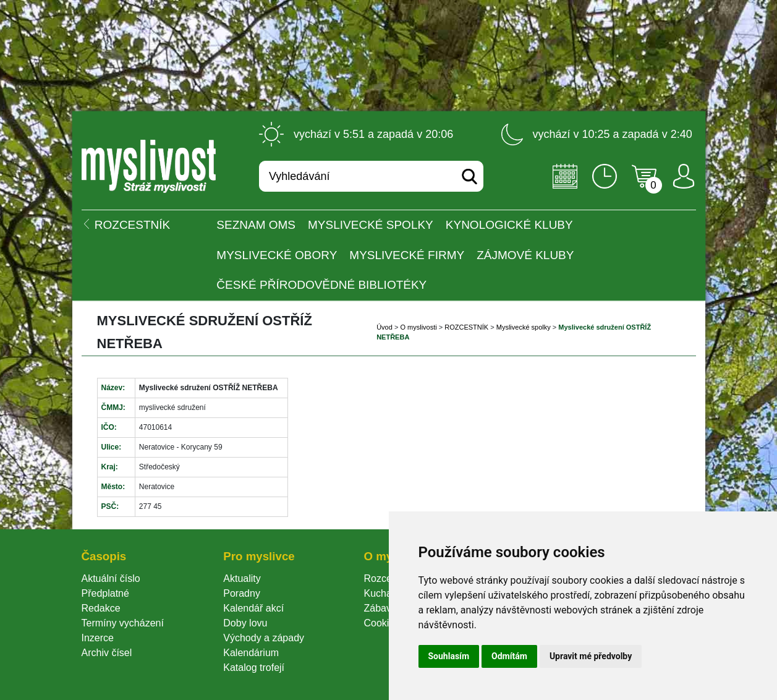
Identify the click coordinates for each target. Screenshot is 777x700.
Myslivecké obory (277, 255)
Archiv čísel (107, 653)
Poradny (242, 593)
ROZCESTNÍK (466, 327)
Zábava (380, 608)
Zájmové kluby (525, 255)
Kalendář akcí (253, 608)
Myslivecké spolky (371, 225)
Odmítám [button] (509, 656)
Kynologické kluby (509, 225)
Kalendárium (251, 653)
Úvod (384, 327)
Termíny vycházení (123, 623)
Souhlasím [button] (449, 656)
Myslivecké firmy (407, 255)
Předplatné (105, 593)
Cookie (381, 623)
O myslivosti (418, 327)
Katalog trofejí (254, 668)
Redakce (101, 608)
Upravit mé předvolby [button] (591, 656)
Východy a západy (264, 638)
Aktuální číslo (111, 578)
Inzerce (98, 638)
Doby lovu (245, 623)
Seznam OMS (256, 225)
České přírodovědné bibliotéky (321, 285)
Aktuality (242, 578)
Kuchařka (384, 593)
